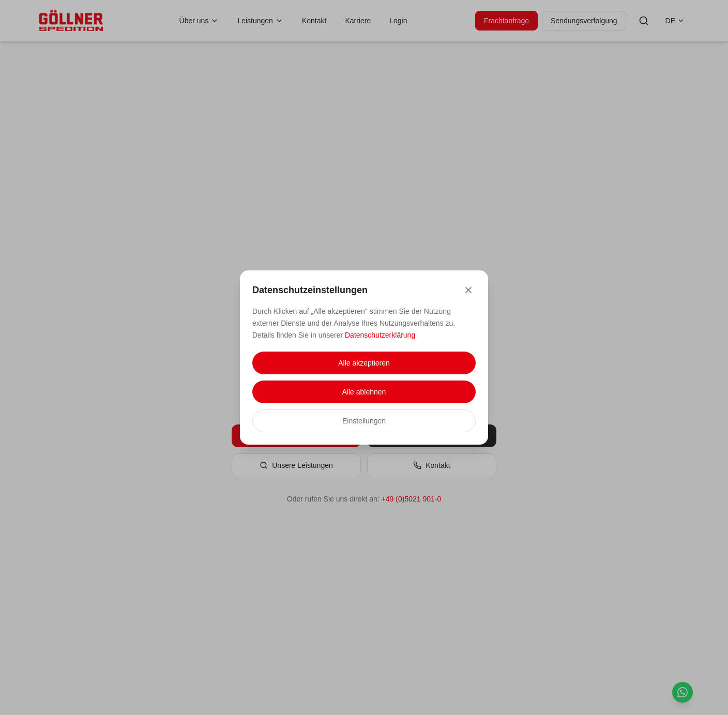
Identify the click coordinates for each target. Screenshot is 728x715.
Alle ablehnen (364, 392)
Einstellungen (364, 421)
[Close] (468, 290)
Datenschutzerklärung (380, 335)
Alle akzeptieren (364, 363)
